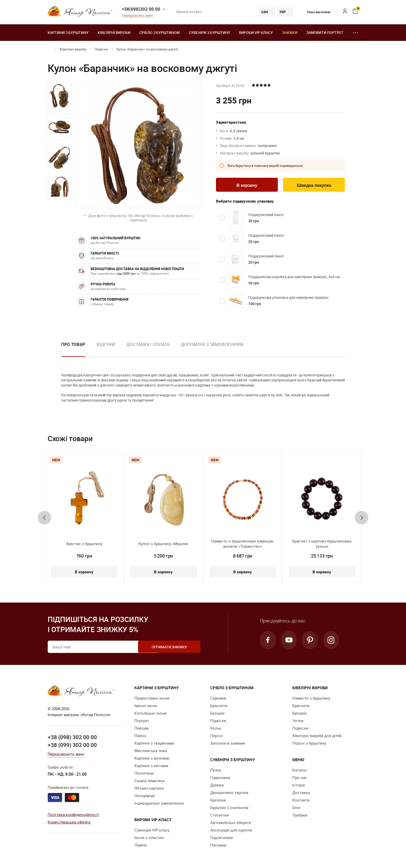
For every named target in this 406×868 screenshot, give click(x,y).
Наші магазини (315, 12)
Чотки (298, 721)
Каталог (300, 770)
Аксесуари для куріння (231, 830)
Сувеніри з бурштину (209, 32)
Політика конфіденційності (73, 814)
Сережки (218, 698)
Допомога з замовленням (212, 344)
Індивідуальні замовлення (159, 803)
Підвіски (101, 49)
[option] (60, 96)
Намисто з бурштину (311, 698)
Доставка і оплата (148, 344)
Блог (297, 807)
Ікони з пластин (149, 837)
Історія (299, 785)
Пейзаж (142, 728)
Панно (140, 736)
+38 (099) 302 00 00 (72, 745)
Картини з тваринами (154, 743)
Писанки (218, 845)
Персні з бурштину (309, 743)
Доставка (301, 792)
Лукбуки (300, 815)
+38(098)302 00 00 (141, 9)
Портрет (142, 721)
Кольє (216, 728)
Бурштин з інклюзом (229, 807)
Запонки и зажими (228, 743)
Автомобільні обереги (231, 822)
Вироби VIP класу (256, 32)
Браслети (219, 706)
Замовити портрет (325, 32)
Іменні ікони (146, 706)
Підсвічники (222, 837)
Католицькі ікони (150, 713)
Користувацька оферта (69, 822)
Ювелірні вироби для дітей (317, 736)
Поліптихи (144, 773)
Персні (216, 736)
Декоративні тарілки (229, 792)
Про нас (300, 777)
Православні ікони (152, 698)
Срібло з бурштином (160, 32)
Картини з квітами (151, 766)
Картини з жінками (152, 758)
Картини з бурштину (68, 32)
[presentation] (45, 518)
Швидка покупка (314, 185)
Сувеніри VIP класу (152, 830)
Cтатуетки (219, 815)
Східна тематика (149, 781)
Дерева (217, 785)
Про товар (73, 344)
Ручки (216, 770)
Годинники (220, 777)
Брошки (217, 713)
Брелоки (218, 800)
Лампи (141, 845)
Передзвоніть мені (137, 16)
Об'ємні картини (149, 788)
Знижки (290, 32)
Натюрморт (145, 796)
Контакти (301, 800)
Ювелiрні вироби (114, 32)
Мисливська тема (151, 751)
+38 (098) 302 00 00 (72, 737)
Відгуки (106, 344)
